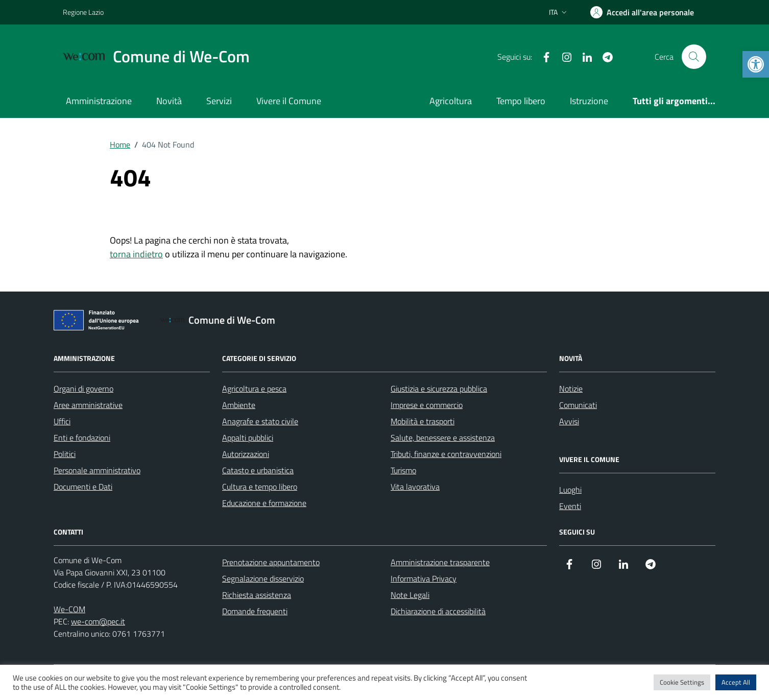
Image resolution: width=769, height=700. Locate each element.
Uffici (62, 421)
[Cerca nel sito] (694, 57)
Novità (169, 101)
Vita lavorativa (415, 487)
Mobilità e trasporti (423, 421)
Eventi (570, 506)
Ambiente (239, 405)
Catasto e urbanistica (258, 470)
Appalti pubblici (248, 438)
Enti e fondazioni (82, 438)
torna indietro (136, 254)
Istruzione (589, 101)
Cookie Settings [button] (682, 682)
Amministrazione (99, 101)
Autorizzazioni (246, 454)
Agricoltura (451, 101)
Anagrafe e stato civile (260, 421)
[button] (756, 64)
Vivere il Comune (289, 101)
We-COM (69, 609)
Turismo (403, 470)
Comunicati (578, 405)
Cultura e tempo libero (260, 487)
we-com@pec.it (98, 621)
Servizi (219, 101)
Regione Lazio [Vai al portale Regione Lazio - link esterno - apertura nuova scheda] (83, 12)
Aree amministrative (88, 405)
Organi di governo (83, 389)
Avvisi (569, 421)
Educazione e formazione (264, 503)
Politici (65, 454)
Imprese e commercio (427, 405)
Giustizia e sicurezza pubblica (439, 389)
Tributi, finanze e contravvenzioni (446, 454)
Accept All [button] (736, 682)
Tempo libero (521, 101)
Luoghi (570, 490)
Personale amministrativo (97, 470)
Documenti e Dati (83, 487)
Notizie (571, 389)
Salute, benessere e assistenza (443, 438)
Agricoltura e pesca (254, 389)
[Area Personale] (642, 12)
